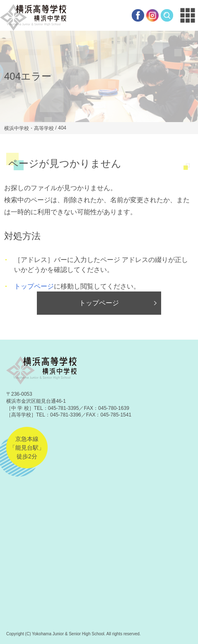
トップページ (34, 286)
